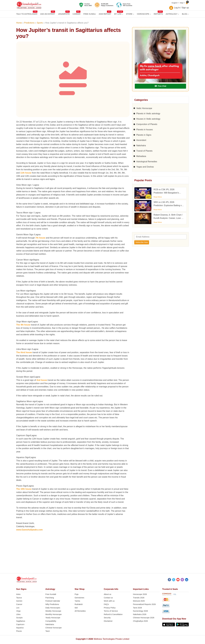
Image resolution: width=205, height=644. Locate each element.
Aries (18, 594)
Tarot (47, 631)
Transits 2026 (139, 598)
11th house (26, 173)
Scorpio (19, 618)
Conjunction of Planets (147, 124)
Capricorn (20, 624)
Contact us (108, 598)
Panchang (50, 598)
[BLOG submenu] (188, 14)
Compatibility (51, 621)
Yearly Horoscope (53, 618)
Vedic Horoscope (144, 108)
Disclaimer (108, 621)
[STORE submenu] (134, 14)
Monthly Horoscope (53, 614)
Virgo (18, 611)
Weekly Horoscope (53, 611)
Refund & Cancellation (113, 614)
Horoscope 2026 (140, 594)
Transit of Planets (144, 151)
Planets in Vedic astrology (148, 114)
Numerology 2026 (140, 611)
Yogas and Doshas (145, 167)
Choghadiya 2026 (140, 621)
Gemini (19, 601)
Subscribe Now (142, 242)
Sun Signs (21, 589)
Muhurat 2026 (139, 601)
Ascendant (141, 140)
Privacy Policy (110, 608)
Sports (40, 23)
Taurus (19, 598)
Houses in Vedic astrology (148, 119)
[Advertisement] (102, 555)
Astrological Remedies (147, 162)
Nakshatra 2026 (140, 614)
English (174, 3)
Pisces (19, 631)
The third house (24, 352)
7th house (40, 238)
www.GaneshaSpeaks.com (29, 530)
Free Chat (160, 86)
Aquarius (20, 628)
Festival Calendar (53, 601)
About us (108, 594)
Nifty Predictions (52, 604)
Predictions (29, 23)
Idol (76, 608)
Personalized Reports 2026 (144, 604)
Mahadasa (141, 156)
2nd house (42, 380)
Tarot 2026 (137, 608)
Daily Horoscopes (53, 608)
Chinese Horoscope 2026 (144, 618)
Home (19, 23)
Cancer (19, 604)
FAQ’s (106, 604)
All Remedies (80, 611)
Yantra (77, 601)
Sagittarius (21, 621)
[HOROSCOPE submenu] (150, 14)
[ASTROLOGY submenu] (179, 14)
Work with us (109, 601)
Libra (18, 614)
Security (107, 618)
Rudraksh (79, 604)
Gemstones (79, 598)
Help (181, 3)
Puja (77, 594)
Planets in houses (144, 130)
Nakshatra (141, 145)
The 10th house (24, 489)
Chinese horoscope (53, 628)
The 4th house (23, 325)
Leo (18, 608)
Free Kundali (51, 594)
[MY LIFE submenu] (123, 14)
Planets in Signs (144, 135)
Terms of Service (111, 611)
